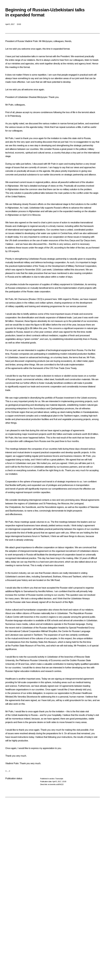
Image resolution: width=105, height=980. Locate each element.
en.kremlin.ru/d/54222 (56, 784)
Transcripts (59, 779)
